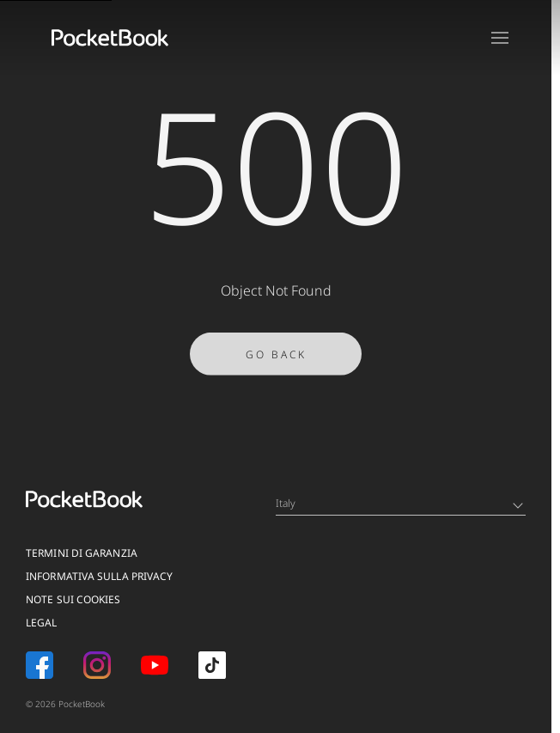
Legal (42, 623)
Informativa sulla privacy (100, 576)
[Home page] (110, 38)
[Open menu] (500, 38)
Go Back (276, 357)
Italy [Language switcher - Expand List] (399, 503)
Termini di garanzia (82, 553)
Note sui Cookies (73, 599)
